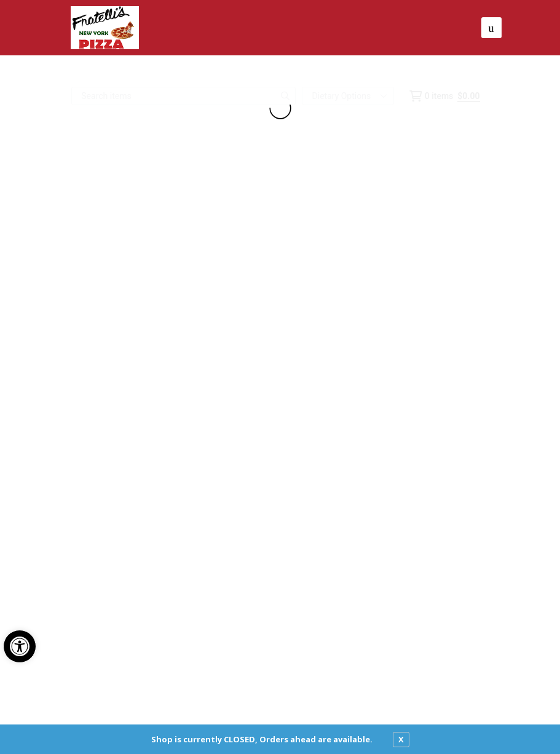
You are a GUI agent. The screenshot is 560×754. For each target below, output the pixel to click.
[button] (20, 646)
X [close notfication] (401, 739)
